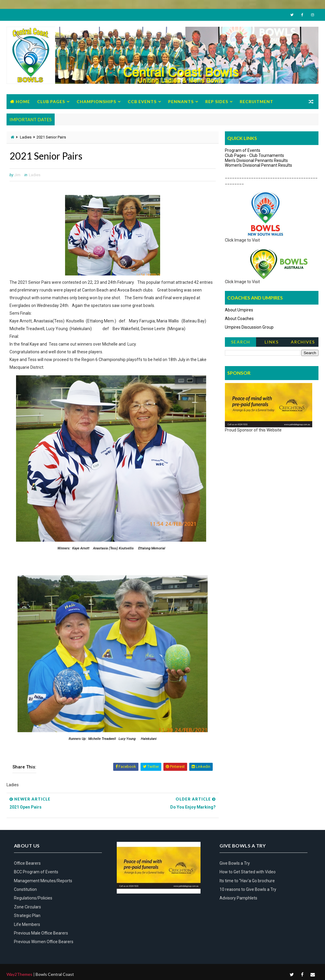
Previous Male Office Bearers (41, 933)
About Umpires (239, 310)
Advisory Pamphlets (238, 898)
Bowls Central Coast (55, 974)
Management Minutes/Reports (43, 881)
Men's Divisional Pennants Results (256, 160)
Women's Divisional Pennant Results (258, 165)
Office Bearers (27, 863)
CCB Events (142, 101)
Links (272, 342)
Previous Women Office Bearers (44, 942)
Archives (303, 342)
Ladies (26, 137)
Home (23, 101)
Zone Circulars (27, 907)
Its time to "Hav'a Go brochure (247, 881)
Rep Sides (217, 101)
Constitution (25, 889)
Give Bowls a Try (235, 863)
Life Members (27, 924)
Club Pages (51, 101)
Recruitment (257, 101)
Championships (96, 101)
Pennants (181, 101)
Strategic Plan (27, 916)
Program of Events (243, 150)
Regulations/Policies (33, 898)
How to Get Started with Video (248, 872)
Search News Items (240, 343)
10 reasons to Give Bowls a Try (248, 889)
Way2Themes (19, 974)
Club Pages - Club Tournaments (254, 155)
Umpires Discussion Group (249, 327)
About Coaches (239, 319)
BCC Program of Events (36, 872)
